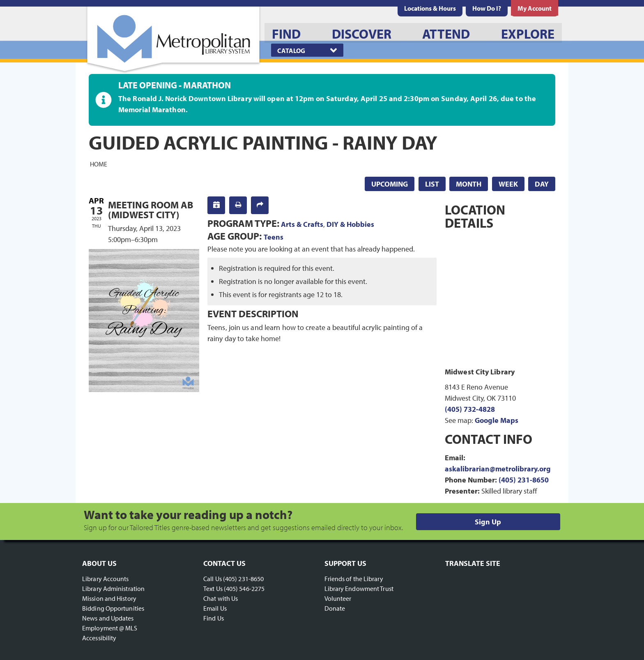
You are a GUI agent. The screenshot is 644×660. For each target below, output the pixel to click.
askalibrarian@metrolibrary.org (498, 469)
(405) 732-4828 (470, 409)
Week (508, 184)
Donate (335, 608)
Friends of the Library (354, 579)
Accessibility (99, 638)
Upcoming (390, 184)
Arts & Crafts (302, 224)
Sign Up (488, 522)
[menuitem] (430, 8)
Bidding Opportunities (113, 608)
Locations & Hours (430, 8)
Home (99, 164)
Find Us (214, 618)
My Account (535, 8)
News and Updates (108, 618)
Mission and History (109, 598)
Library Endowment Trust (359, 588)
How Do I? (487, 8)
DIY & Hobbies (350, 224)
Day (542, 184)
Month (469, 184)
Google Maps (497, 420)
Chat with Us (221, 598)
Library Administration (113, 588)
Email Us (215, 608)
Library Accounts (106, 579)
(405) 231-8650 (524, 480)
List (432, 184)
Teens (274, 237)
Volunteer (338, 598)
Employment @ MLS (110, 628)
